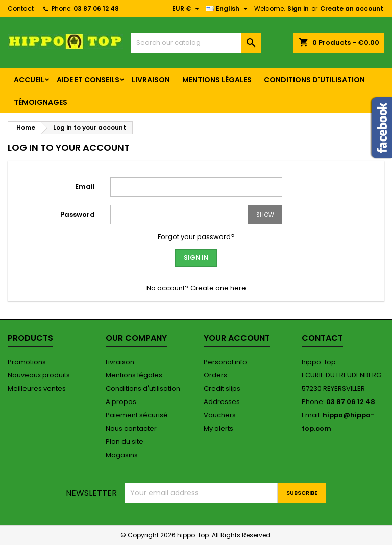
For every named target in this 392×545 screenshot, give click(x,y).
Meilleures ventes (37, 388)
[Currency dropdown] (187, 9)
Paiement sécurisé (137, 415)
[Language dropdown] (228, 9)
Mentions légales (217, 80)
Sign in (298, 8)
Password (78, 214)
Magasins (122, 455)
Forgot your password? (196, 237)
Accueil (29, 80)
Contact (21, 8)
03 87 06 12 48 (96, 8)
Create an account (352, 8)
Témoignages (41, 102)
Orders (215, 375)
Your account (237, 338)
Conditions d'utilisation (314, 80)
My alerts (218, 428)
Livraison (151, 80)
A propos (121, 402)
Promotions (27, 362)
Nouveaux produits (39, 375)
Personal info (225, 362)
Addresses (222, 402)
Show (265, 215)
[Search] (196, 43)
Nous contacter (131, 428)
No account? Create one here (196, 288)
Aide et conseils (88, 80)
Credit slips (222, 388)
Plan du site (125, 442)
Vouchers (220, 415)
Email (85, 187)
